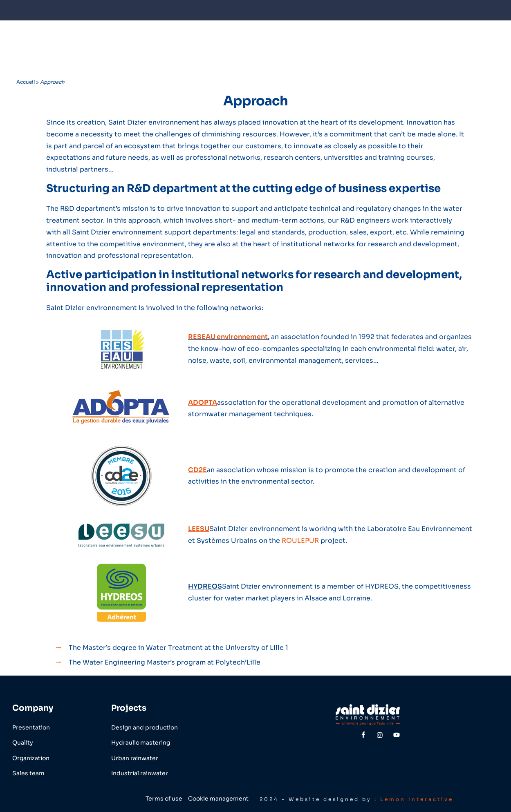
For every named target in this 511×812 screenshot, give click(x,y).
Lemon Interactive (417, 799)
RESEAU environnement (228, 337)
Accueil (26, 82)
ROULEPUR (300, 541)
